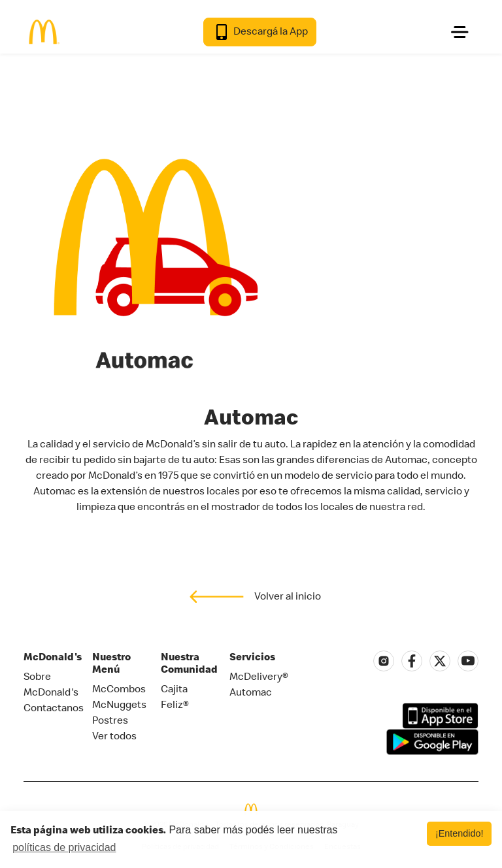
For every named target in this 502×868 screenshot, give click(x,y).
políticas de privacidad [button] (64, 847)
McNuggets (119, 704)
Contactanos (54, 707)
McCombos (119, 688)
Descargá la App (260, 32)
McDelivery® (259, 676)
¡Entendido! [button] (460, 833)
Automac (251, 692)
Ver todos (114, 735)
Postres (110, 720)
